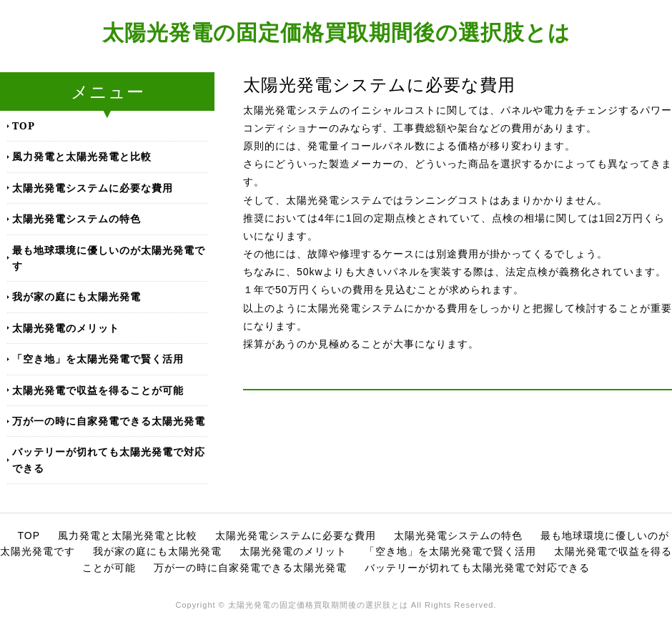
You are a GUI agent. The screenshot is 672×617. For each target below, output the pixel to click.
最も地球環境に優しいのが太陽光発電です (109, 258)
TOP (24, 125)
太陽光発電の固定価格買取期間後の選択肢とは (336, 32)
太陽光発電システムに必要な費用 (93, 188)
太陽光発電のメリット (66, 328)
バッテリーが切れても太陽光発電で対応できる (109, 459)
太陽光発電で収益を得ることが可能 (98, 390)
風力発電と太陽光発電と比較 (82, 156)
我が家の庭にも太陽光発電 (76, 296)
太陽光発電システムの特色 (76, 218)
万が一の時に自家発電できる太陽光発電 (109, 421)
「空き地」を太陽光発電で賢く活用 (98, 359)
